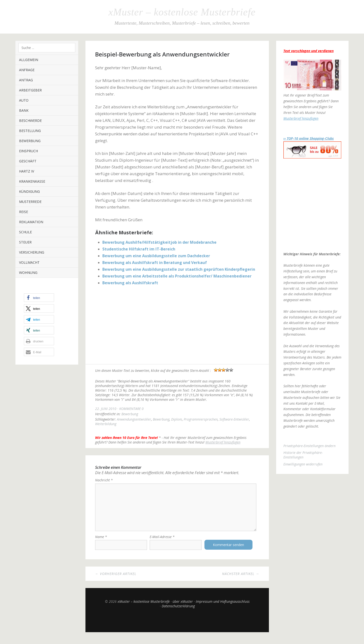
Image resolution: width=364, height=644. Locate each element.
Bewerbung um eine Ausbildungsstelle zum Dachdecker (156, 256)
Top (177, 625)
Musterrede (30, 202)
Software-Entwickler (234, 419)
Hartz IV (27, 171)
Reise (24, 212)
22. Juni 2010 (106, 409)
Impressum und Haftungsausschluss (223, 606)
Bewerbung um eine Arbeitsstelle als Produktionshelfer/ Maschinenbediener (177, 276)
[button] (39, 298)
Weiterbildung (106, 424)
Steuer (25, 242)
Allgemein (29, 60)
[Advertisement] (177, 325)
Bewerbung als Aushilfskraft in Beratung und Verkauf (155, 263)
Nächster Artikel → (241, 578)
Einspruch (28, 151)
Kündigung (29, 191)
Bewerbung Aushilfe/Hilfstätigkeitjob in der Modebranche (159, 242)
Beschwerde (30, 121)
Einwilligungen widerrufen (303, 464)
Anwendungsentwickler (134, 419)
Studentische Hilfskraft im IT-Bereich (139, 249)
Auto (24, 100)
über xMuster (183, 606)
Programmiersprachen (201, 419)
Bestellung (30, 131)
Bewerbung (30, 141)
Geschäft (28, 161)
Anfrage (27, 70)
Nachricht (104, 480)
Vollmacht (29, 262)
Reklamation (31, 222)
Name (101, 541)
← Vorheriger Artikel (116, 578)
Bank (24, 110)
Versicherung (32, 252)
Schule (25, 232)
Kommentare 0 (131, 409)
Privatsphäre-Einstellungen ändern (309, 446)
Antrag (26, 80)
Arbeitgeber (30, 90)
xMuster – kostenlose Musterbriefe (182, 12)
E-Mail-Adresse (162, 541)
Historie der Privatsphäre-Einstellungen (303, 455)
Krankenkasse (32, 181)
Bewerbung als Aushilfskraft (130, 283)
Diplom (177, 419)
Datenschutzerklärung (178, 611)
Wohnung (28, 273)
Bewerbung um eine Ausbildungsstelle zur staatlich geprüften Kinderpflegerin (179, 269)
